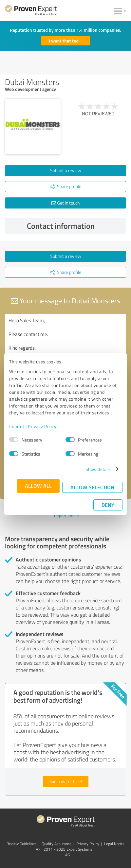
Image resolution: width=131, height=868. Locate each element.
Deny (108, 505)
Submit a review (66, 170)
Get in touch (65, 203)
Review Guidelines (22, 844)
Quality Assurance (56, 844)
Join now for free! (66, 781)
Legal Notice (114, 844)
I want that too (64, 41)
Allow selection (92, 487)
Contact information (75, 226)
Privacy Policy (42, 426)
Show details (98, 469)
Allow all (38, 486)
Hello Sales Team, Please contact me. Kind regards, (65, 351)
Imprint (17, 426)
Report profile (66, 516)
